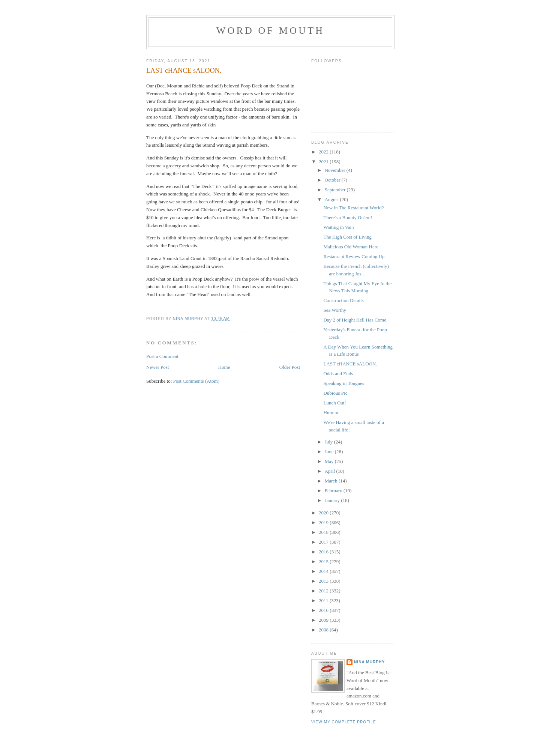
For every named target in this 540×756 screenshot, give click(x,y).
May (330, 461)
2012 (324, 591)
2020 (324, 513)
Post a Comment (162, 356)
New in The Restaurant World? (353, 208)
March (332, 481)
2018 (324, 532)
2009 (324, 620)
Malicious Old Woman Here (351, 247)
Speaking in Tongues (344, 383)
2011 (324, 600)
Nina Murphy (369, 662)
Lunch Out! (334, 403)
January (333, 500)
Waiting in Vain (338, 227)
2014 (324, 571)
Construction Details (343, 300)
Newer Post (157, 367)
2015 (324, 561)
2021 (324, 162)
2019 (324, 522)
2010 (324, 610)
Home (224, 367)
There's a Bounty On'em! (348, 217)
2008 (324, 630)
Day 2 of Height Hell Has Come (355, 320)
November (336, 170)
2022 (324, 152)
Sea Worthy (334, 310)
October (333, 180)
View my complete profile (344, 722)
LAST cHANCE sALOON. (350, 364)
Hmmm (331, 413)
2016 (324, 552)
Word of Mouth (271, 31)
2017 (324, 542)
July (329, 442)
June (330, 452)
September (336, 190)
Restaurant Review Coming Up (354, 256)
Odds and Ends (338, 373)
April (331, 471)
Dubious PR (335, 393)
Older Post (290, 367)
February (334, 491)
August (332, 199)
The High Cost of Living (347, 237)
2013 (324, 581)
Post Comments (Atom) (196, 381)
